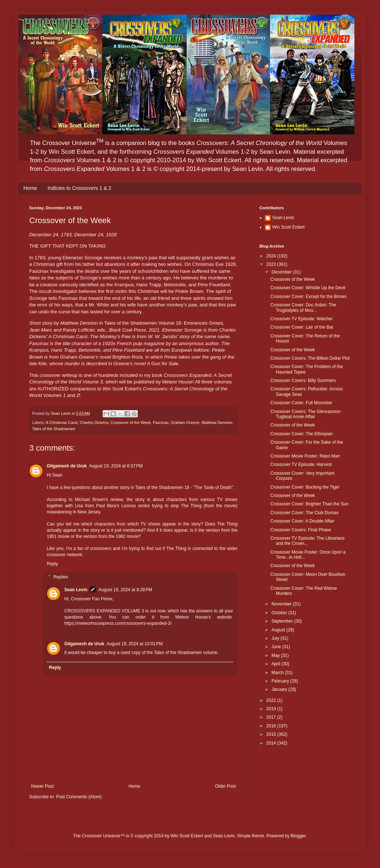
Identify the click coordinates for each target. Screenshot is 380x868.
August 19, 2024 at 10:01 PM (134, 644)
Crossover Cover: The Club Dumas (305, 513)
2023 (272, 264)
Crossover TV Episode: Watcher (302, 319)
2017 (272, 717)
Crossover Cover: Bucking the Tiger (305, 487)
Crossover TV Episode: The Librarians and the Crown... (307, 541)
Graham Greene (185, 422)
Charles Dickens (94, 422)
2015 (272, 734)
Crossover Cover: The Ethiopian (302, 434)
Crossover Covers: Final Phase (301, 530)
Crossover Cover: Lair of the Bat (302, 327)
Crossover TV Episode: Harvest (301, 464)
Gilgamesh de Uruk (67, 466)
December (282, 272)
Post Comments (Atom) (79, 797)
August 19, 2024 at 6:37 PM (116, 466)
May (276, 655)
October (280, 613)
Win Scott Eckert (288, 227)
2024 (272, 256)
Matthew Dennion (217, 422)
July (276, 638)
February (281, 681)
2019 (272, 709)
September (283, 621)
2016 (272, 726)
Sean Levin (76, 590)
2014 (272, 743)
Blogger (298, 836)
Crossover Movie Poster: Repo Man (305, 456)
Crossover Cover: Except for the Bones (308, 297)
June (277, 647)
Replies (61, 577)
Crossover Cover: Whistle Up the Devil (308, 288)
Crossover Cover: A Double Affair (302, 521)
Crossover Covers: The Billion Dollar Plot (310, 358)
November (282, 604)
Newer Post (42, 786)
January (280, 689)
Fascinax (161, 422)
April (276, 664)
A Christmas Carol (62, 422)
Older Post (225, 786)
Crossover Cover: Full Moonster (301, 403)
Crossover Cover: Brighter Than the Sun (309, 504)
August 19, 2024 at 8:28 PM (125, 590)
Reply (52, 564)
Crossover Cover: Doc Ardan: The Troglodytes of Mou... (303, 307)
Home (30, 188)
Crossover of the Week (131, 422)
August (279, 630)
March (278, 673)
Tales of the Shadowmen (54, 429)
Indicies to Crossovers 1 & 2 (79, 188)
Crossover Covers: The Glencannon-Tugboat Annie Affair (306, 414)
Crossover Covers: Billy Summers (303, 381)
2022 (272, 700)
